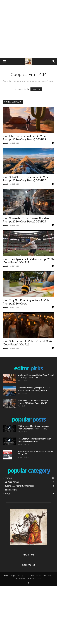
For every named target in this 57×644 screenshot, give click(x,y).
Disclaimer (47, 576)
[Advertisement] (28, 29)
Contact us (30, 576)
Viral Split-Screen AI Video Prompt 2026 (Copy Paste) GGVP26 (27, 343)
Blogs (13, 576)
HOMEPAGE (36, 89)
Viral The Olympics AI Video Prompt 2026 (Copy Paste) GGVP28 (28, 261)
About (39, 576)
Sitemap (20, 576)
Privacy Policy (20, 578)
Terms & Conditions (35, 578)
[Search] (53, 61)
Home (6, 576)
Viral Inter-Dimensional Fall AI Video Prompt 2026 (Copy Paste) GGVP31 (25, 138)
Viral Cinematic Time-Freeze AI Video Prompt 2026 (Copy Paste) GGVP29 (26, 220)
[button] (4, 61)
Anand (5, 143)
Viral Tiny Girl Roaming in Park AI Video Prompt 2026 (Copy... (27, 302)
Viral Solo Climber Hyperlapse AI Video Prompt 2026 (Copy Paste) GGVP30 (26, 179)
